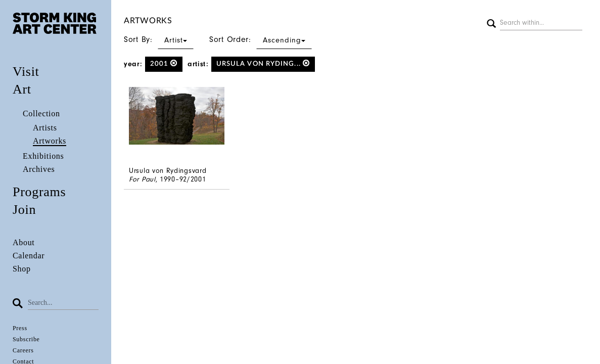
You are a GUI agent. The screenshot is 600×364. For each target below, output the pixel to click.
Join (24, 210)
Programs (39, 192)
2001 (164, 63)
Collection (41, 113)
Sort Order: (261, 39)
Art (22, 89)
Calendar (29, 256)
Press (20, 328)
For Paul (142, 179)
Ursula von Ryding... (263, 63)
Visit (26, 72)
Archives (39, 169)
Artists (45, 128)
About (24, 242)
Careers (23, 350)
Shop (22, 269)
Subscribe (26, 339)
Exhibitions (43, 156)
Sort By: (159, 39)
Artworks (50, 141)
